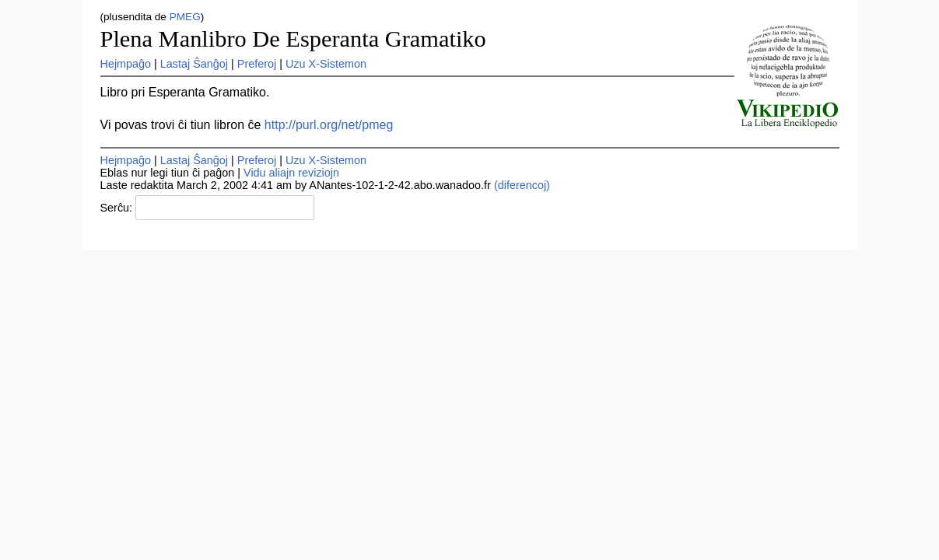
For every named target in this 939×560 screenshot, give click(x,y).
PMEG (185, 17)
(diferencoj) (522, 185)
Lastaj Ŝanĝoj (194, 64)
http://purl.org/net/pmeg (329, 125)
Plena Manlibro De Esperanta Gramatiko (293, 39)
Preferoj (257, 64)
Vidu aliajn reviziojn (291, 173)
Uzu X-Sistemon (326, 64)
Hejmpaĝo (126, 64)
